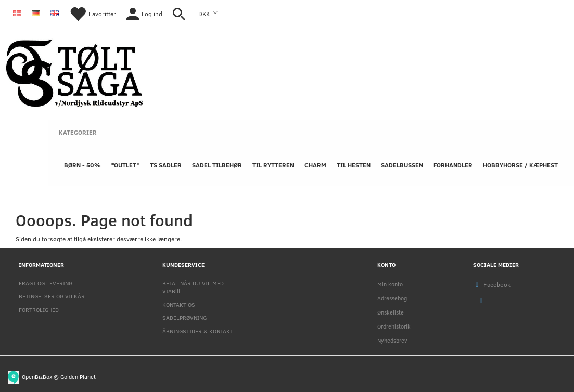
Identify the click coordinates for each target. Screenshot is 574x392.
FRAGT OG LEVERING (46, 283)
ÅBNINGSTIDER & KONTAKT (198, 331)
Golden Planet (78, 376)
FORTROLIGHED (39, 310)
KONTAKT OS (179, 304)
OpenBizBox (37, 376)
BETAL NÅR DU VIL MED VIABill (193, 287)
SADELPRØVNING (184, 317)
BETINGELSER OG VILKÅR (52, 296)
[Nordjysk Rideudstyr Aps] (74, 71)
